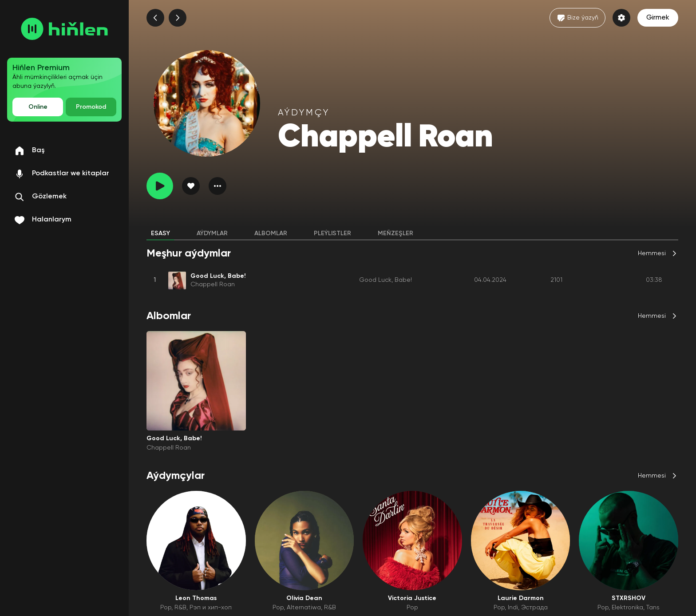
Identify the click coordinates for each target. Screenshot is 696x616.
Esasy (160, 233)
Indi (513, 608)
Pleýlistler (332, 233)
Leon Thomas (196, 598)
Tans (653, 608)
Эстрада (534, 608)
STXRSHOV (629, 598)
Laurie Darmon (521, 598)
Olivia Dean (304, 598)
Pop (166, 608)
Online (38, 107)
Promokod (91, 107)
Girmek (658, 18)
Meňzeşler (395, 233)
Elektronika (627, 608)
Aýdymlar (212, 233)
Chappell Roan (213, 284)
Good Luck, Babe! (386, 280)
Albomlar (271, 233)
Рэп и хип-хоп (211, 608)
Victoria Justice (412, 598)
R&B (180, 608)
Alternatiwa (304, 608)
